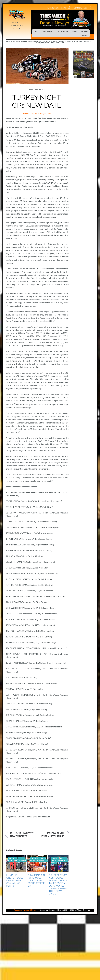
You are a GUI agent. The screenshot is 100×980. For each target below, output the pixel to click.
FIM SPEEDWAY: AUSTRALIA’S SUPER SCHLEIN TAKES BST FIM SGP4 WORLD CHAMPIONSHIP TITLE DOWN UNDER (58, 946)
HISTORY (84, 35)
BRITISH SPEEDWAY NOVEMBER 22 (22, 896)
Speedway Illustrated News (25, 972)
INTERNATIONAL (62, 31)
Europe (55, 921)
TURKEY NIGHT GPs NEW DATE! (37, 101)
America (26, 113)
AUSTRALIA (47, 31)
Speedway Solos (59, 924)
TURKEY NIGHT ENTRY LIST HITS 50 (53, 896)
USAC (49, 113)
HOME (37, 31)
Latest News (34, 113)
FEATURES (84, 31)
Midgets (43, 113)
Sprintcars (21, 923)
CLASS (74, 31)
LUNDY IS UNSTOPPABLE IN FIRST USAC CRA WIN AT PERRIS (15, 942)
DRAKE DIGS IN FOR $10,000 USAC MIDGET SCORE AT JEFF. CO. (36, 942)
